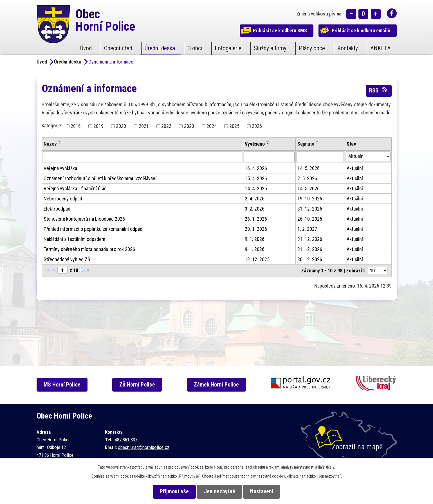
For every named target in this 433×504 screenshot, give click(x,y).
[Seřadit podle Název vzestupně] (60, 141)
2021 (144, 126)
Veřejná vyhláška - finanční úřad (75, 188)
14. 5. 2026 (309, 168)
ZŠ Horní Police (139, 385)
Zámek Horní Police (219, 385)
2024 (212, 126)
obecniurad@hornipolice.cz (144, 447)
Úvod (86, 48)
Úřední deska (160, 48)
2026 (257, 126)
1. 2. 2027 (307, 229)
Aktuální (355, 168)
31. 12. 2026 (310, 209)
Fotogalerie (228, 48)
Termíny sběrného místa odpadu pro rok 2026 (89, 249)
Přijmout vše (172, 491)
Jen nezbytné (220, 491)
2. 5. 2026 (307, 178)
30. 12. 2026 (310, 259)
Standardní (363, 14)
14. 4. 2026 (256, 188)
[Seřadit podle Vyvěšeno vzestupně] (268, 141)
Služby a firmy (270, 48)
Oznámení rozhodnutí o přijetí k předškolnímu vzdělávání (100, 178)
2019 (98, 126)
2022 (166, 126)
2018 (76, 126)
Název (50, 144)
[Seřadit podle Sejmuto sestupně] (317, 143)
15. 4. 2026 (256, 178)
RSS (379, 90)
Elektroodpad (57, 209)
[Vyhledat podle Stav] (368, 156)
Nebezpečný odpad (63, 199)
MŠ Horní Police (63, 385)
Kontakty (348, 48)
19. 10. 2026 (310, 199)
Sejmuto (306, 144)
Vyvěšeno (255, 144)
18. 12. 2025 (257, 259)
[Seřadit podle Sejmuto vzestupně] (317, 141)
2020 (121, 126)
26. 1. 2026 (256, 219)
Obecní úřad (118, 48)
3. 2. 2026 (255, 209)
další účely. (326, 467)
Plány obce (312, 48)
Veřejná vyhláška (60, 168)
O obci (195, 48)
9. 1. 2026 (255, 239)
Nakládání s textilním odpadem (74, 239)
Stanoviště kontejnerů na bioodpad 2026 (84, 219)
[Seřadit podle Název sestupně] (60, 143)
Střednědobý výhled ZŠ (67, 259)
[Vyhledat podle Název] (143, 157)
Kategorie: (52, 126)
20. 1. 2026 (256, 229)
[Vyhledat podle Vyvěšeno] (269, 157)
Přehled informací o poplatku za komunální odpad (93, 229)
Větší (376, 14)
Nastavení (264, 491)
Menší (351, 14)
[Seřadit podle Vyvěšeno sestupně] (268, 143)
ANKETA (380, 48)
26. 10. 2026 (310, 219)
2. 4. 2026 (255, 199)
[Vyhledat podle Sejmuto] (320, 157)
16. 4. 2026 (256, 168)
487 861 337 (126, 440)
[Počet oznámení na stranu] (377, 271)
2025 (234, 126)
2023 (189, 126)
